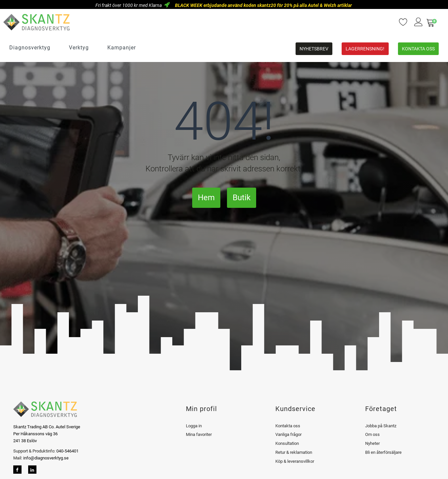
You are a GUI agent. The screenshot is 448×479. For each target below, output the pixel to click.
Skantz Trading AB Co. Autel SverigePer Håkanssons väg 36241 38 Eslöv (47, 434)
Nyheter (372, 443)
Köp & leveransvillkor (295, 461)
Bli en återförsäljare (383, 452)
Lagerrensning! (365, 49)
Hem (206, 198)
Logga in (194, 426)
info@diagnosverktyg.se (46, 458)
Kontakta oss (418, 49)
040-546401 (67, 451)
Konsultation (287, 443)
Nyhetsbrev (314, 49)
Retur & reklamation (294, 452)
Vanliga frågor (288, 434)
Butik (242, 198)
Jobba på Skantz (381, 426)
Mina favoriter (199, 434)
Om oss (372, 434)
